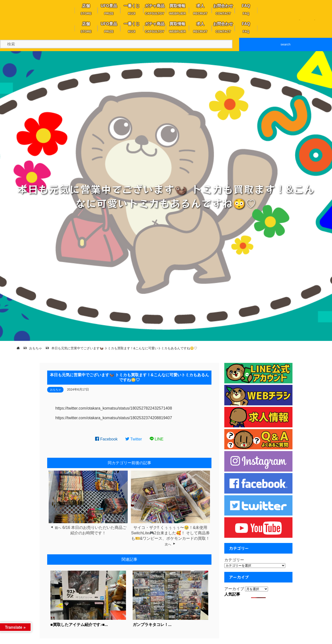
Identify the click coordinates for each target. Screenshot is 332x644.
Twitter (134, 439)
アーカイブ (234, 589)
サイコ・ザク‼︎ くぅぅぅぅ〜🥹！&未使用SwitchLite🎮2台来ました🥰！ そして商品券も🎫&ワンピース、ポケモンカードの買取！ (171, 533)
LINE (157, 439)
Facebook (106, 439)
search (286, 44)
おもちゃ (56, 390)
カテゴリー (234, 560)
